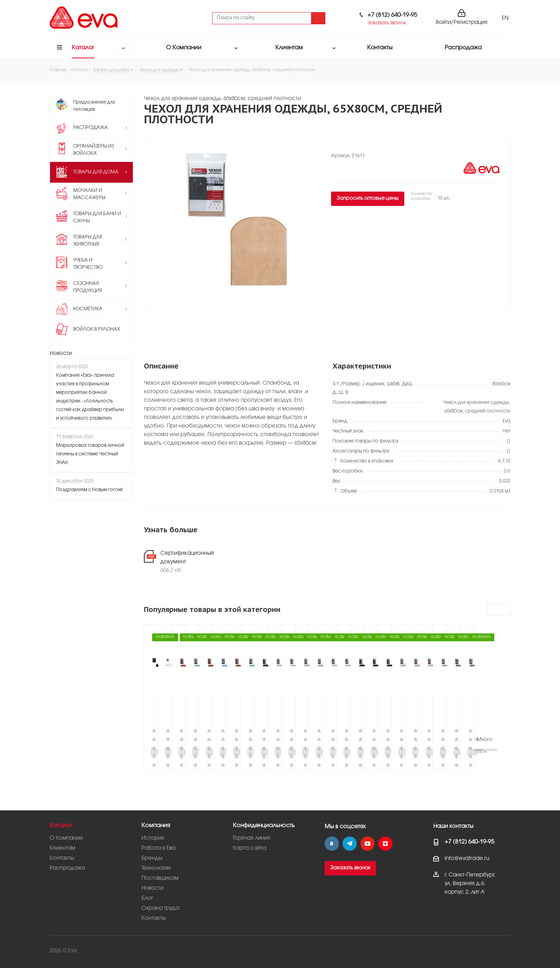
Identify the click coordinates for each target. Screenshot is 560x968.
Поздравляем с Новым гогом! (89, 490)
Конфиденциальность (264, 826)
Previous (493, 610)
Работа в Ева (158, 848)
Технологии (156, 868)
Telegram (350, 844)
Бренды (152, 858)
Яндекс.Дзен (385, 844)
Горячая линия (252, 838)
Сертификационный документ (187, 558)
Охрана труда (160, 908)
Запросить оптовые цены (368, 199)
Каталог (61, 826)
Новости (61, 354)
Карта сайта (250, 848)
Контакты (62, 858)
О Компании (66, 838)
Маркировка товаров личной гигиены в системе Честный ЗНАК (90, 454)
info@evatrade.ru (467, 859)
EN (505, 18)
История (153, 838)
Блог (147, 898)
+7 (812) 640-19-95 (392, 15)
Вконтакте (332, 844)
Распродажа (67, 868)
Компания (156, 826)
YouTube (367, 844)
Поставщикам (160, 878)
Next (504, 610)
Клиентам (62, 848)
